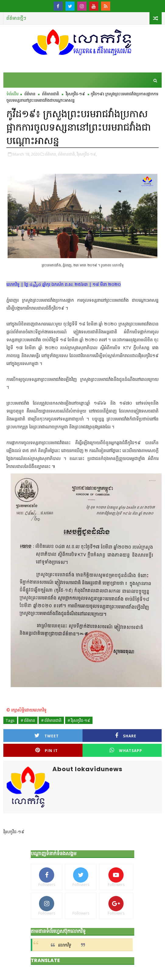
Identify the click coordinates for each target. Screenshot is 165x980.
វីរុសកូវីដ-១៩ (75, 94)
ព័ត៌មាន (30, 94)
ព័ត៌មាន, (51, 154)
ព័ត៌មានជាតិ (51, 94)
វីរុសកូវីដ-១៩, (87, 154)
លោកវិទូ (64, 945)
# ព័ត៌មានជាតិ (51, 720)
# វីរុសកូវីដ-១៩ (79, 720)
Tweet (47, 736)
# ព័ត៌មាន (28, 720)
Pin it (47, 750)
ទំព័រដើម (12, 94)
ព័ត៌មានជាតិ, (67, 154)
